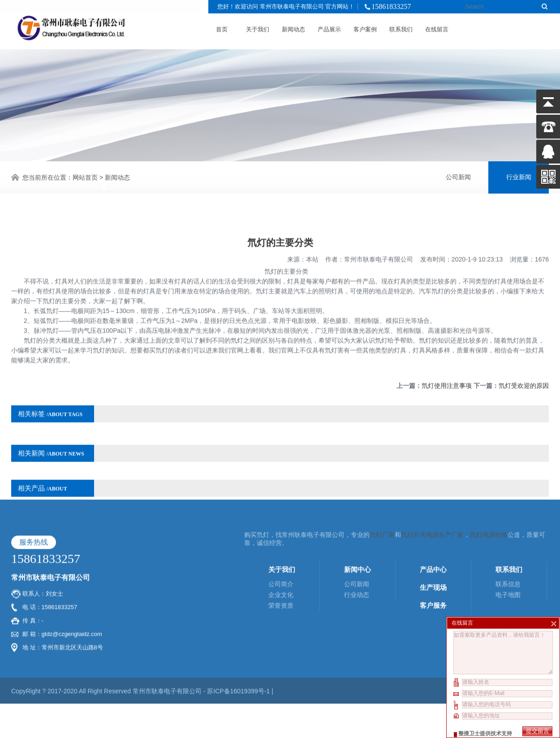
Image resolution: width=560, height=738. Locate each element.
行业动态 (357, 530)
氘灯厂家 (382, 470)
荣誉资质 (281, 540)
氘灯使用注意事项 (447, 373)
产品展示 (329, 27)
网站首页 (85, 176)
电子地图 (508, 530)
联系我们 (401, 27)
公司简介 (281, 519)
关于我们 (258, 27)
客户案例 (365, 27)
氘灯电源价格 (489, 470)
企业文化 (281, 530)
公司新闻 (458, 176)
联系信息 (508, 519)
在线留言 (437, 27)
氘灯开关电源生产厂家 (432, 470)
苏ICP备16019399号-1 (239, 626)
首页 (222, 27)
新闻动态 (293, 27)
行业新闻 (519, 176)
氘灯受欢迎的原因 (524, 373)
